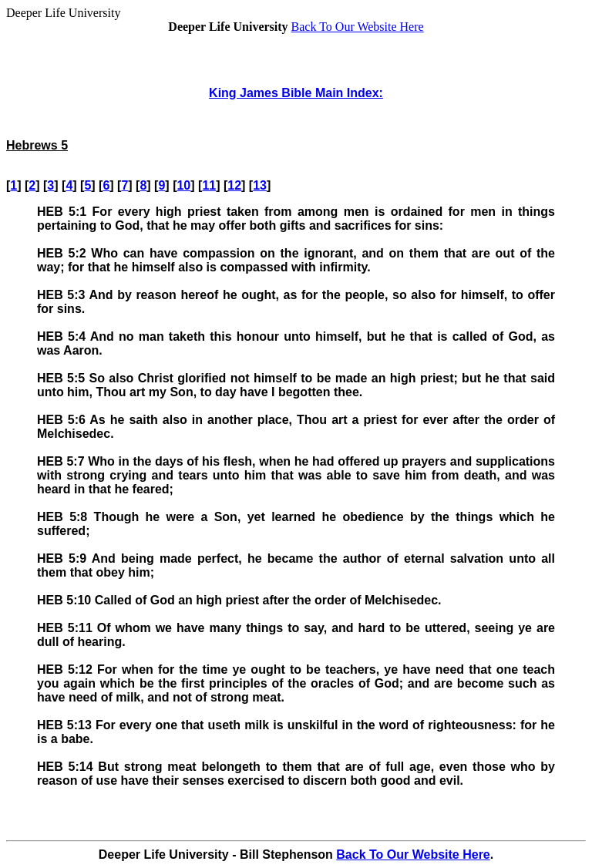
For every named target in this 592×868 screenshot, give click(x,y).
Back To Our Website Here (358, 27)
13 (260, 185)
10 (183, 185)
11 (209, 185)
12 (234, 185)
